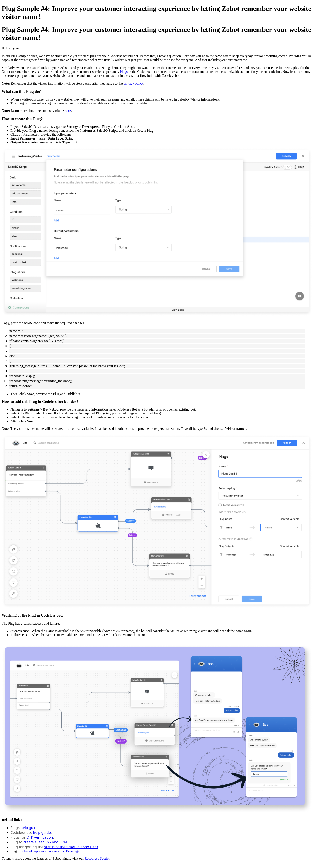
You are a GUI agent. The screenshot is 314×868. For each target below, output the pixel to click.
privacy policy (134, 83)
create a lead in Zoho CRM (45, 842)
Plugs (124, 72)
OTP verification (40, 837)
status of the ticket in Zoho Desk (71, 847)
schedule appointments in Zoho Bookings (50, 851)
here (68, 111)
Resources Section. (98, 859)
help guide (30, 828)
